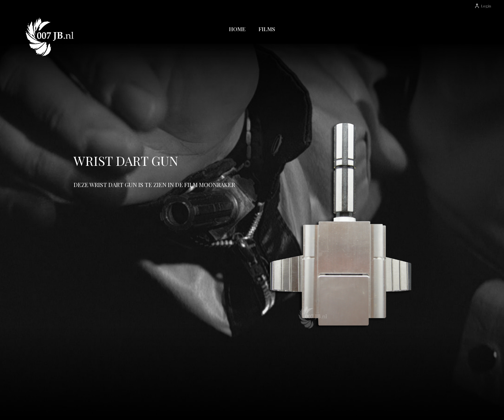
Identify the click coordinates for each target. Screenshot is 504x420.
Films (267, 29)
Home (237, 29)
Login (483, 6)
